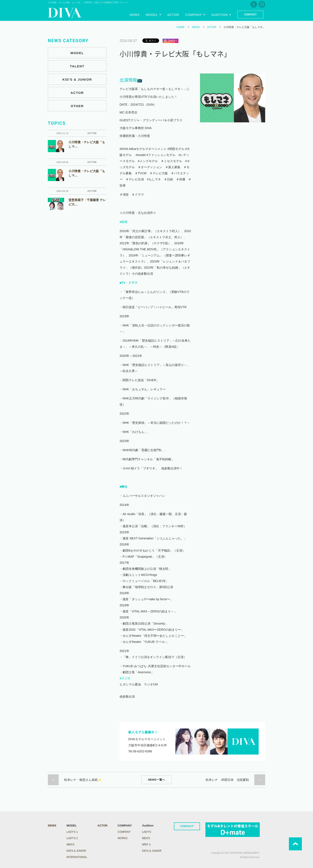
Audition (220, 15)
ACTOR (211, 27)
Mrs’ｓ (146, 845)
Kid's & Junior (152, 851)
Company (194, 15)
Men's (146, 838)
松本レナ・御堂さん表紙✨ (83, 780)
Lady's (147, 832)
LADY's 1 (72, 832)
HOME (181, 27)
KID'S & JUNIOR (77, 79)
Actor (173, 15)
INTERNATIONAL (77, 857)
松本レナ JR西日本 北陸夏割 (227, 780)
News (135, 15)
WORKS (122, 838)
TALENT (77, 66)
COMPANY (124, 832)
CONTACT (187, 826)
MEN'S (71, 845)
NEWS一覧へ (156, 780)
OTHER (77, 106)
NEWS (196, 27)
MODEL (77, 53)
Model (152, 15)
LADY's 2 (72, 838)
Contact (250, 15)
